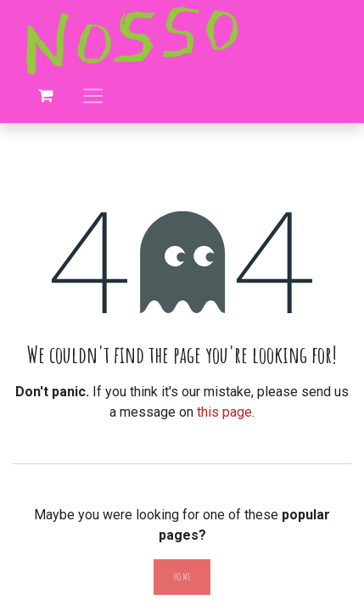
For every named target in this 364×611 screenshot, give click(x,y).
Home (182, 577)
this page (224, 412)
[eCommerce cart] (46, 96)
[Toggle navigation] (93, 95)
